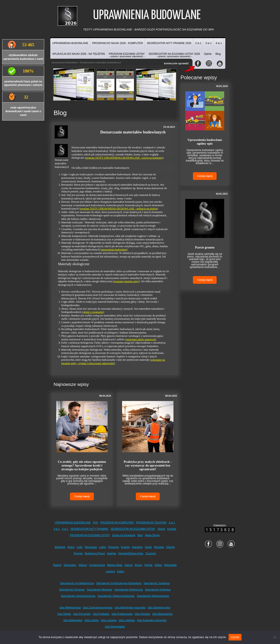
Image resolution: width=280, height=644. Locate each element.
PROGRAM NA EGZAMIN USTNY (90, 535)
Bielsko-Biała (115, 565)
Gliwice (83, 565)
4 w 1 (219, 43)
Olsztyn (171, 547)
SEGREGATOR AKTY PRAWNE (89, 529)
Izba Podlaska (101, 614)
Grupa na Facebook (124, 535)
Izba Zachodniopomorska (98, 608)
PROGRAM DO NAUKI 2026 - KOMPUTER (117, 43)
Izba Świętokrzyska (159, 608)
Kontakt (172, 529)
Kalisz (121, 571)
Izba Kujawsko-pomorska (152, 620)
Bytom (138, 565)
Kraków (125, 547)
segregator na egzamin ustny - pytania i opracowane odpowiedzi (113, 362)
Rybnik (148, 565)
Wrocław (159, 547)
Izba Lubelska (127, 620)
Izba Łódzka (92, 620)
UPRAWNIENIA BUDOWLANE (70, 43)
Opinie (208, 54)
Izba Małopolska (73, 620)
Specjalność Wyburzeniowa (153, 596)
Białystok (60, 547)
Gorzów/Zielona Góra (131, 554)
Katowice (137, 547)
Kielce (71, 547)
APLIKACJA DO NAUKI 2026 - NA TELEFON (79, 54)
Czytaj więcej (82, 496)
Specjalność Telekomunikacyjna (116, 596)
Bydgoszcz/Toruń (95, 554)
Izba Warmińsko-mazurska (130, 608)
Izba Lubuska (109, 620)
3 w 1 (209, 43)
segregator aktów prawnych (141, 339)
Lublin (103, 547)
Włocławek (170, 565)
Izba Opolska (142, 614)
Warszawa (91, 547)
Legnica (110, 571)
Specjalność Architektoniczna (77, 583)
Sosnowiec (70, 565)
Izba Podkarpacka (122, 614)
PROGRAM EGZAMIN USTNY (127, 55)
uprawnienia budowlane (114, 250)
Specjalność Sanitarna (157, 583)
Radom (57, 565)
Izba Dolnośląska (115, 627)
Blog (218, 54)
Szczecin (151, 554)
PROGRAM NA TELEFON (151, 523)
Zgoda (235, 637)
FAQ (96, 523)
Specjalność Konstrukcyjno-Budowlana (119, 583)
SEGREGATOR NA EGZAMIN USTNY (133, 529)
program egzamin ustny (126, 281)
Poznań (78, 554)
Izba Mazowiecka (162, 614)
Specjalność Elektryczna (129, 590)
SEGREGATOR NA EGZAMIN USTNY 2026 (174, 55)
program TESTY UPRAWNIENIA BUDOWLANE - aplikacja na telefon (119, 209)
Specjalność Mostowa (100, 590)
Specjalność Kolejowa (158, 590)
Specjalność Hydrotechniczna (78, 596)
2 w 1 (198, 43)
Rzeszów (114, 547)
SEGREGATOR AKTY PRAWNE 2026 (169, 43)
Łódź (80, 547)
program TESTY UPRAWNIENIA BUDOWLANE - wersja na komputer (124, 158)
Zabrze (129, 565)
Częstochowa (97, 565)
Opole (148, 547)
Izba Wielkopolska (70, 608)
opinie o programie (93, 312)
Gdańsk (111, 554)
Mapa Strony (152, 535)
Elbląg (158, 565)
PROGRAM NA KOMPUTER (117, 523)
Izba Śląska (64, 614)
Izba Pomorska (82, 614)
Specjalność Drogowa (72, 590)
